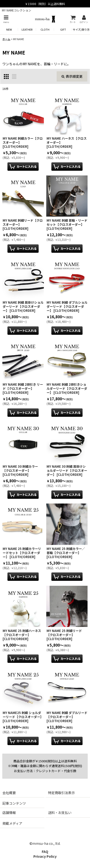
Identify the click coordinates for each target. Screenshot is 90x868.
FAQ (45, 852)
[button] (6, 19)
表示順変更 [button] (72, 76)
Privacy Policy (45, 856)
